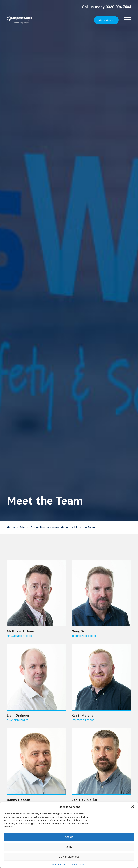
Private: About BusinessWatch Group (44, 527)
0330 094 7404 (118, 7)
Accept (69, 837)
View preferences (69, 857)
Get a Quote (106, 20)
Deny (69, 847)
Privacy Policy (76, 864)
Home (11, 527)
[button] (133, 807)
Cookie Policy (59, 864)
